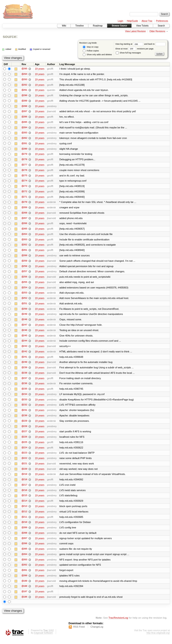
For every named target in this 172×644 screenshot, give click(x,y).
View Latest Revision (135, 31)
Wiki (64, 26)
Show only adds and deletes (97, 55)
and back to (155, 44)
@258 (24, 268)
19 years (40, 69)
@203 (24, 564)
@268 (24, 214)
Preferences (162, 21)
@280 (24, 149)
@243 (24, 349)
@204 (24, 559)
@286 (24, 117)
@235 (24, 392)
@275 (24, 176)
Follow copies (91, 51)
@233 (24, 403)
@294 (24, 74)
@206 (24, 548)
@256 (24, 279)
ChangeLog (97, 632)
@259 (24, 263)
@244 (24, 343)
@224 (24, 451)
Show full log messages (128, 53)
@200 (24, 580)
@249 (24, 317)
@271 (24, 198)
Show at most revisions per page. (135, 49)
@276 (24, 171)
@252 (24, 300)
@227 (24, 435)
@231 (24, 413)
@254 (24, 290)
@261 (24, 252)
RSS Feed (79, 632)
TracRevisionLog (118, 623)
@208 (24, 537)
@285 (24, 123)
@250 (24, 311)
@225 (24, 446)
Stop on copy (90, 47)
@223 (24, 457)
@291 (24, 90)
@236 (24, 387)
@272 (24, 193)
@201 (24, 575)
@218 (24, 484)
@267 (24, 220)
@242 (24, 354)
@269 (24, 209)
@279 (24, 155)
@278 (24, 160)
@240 (24, 365)
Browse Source (119, 26)
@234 (24, 397)
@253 (24, 295)
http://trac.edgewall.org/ (158, 638)
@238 (24, 376)
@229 (24, 424)
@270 (24, 203)
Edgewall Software (43, 638)
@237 (24, 381)
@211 (24, 521)
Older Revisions (157, 31)
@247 (24, 327)
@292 (24, 85)
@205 (24, 554)
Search (161, 26)
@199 (24, 586)
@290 (24, 96)
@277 (24, 166)
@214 (24, 505)
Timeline (79, 26)
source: (10, 36)
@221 (24, 467)
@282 (24, 139)
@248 (24, 322)
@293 (24, 79)
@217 (24, 489)
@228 (24, 430)
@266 (24, 225)
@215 (24, 500)
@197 (24, 597)
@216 (24, 494)
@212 (24, 516)
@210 (24, 527)
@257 (24, 273)
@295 (24, 69)
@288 (24, 106)
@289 (24, 101)
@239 (24, 370)
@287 (24, 112)
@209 (24, 532)
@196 (24, 602)
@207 (24, 543)
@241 (24, 360)
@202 (24, 570)
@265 (24, 230)
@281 (24, 144)
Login (120, 21)
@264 (24, 236)
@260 (24, 257)
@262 (24, 246)
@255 (24, 284)
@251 (24, 306)
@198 (24, 591)
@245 (24, 338)
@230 (24, 419)
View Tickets (142, 26)
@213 (24, 510)
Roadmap (98, 26)
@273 (24, 187)
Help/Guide (132, 21)
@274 (24, 182)
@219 (24, 478)
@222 (24, 462)
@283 (24, 133)
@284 (24, 128)
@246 (24, 333)
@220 (24, 473)
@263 (24, 241)
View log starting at (130, 44)
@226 (24, 440)
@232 (24, 408)
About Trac (147, 21)
